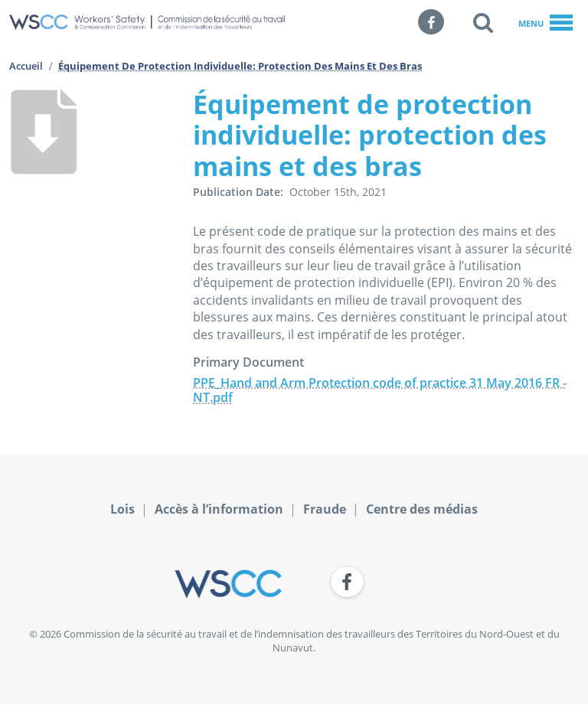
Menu (546, 24)
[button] (483, 22)
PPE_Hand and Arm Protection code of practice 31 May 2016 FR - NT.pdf (380, 390)
